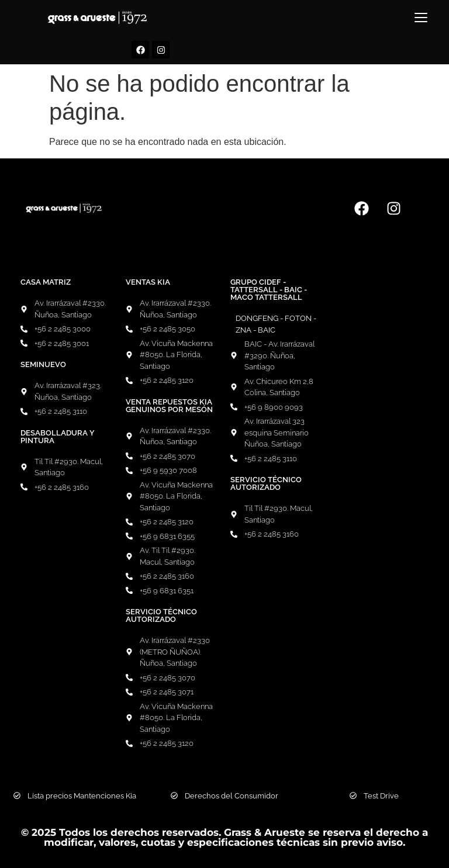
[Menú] (421, 18)
